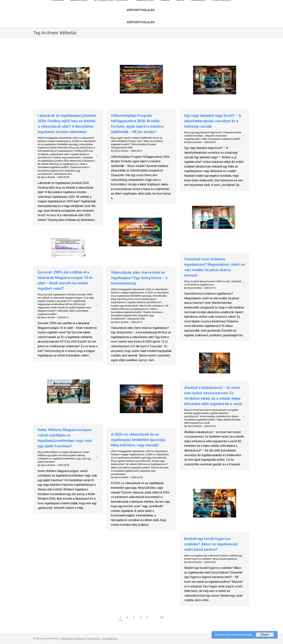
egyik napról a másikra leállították (134, 138)
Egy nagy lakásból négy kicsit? (206, 132)
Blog (72, 148)
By (46, 177)
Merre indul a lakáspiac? (82, 161)
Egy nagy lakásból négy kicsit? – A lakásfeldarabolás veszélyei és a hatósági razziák (213, 121)
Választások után (63, 174)
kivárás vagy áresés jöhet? (67, 157)
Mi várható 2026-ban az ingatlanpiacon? (58, 164)
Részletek (247, 635)
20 (162, 618)
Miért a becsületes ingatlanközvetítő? (221, 139)
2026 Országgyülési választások (55, 138)
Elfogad (265, 635)
